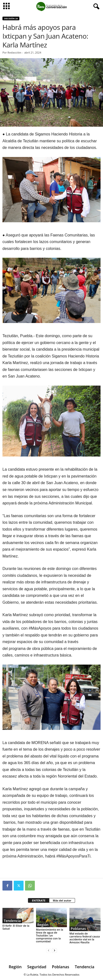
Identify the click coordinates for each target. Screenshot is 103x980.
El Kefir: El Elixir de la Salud (16, 927)
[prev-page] (49, 951)
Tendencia (12, 921)
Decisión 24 (11, 18)
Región (43, 925)
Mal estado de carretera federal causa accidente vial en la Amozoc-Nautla (84, 938)
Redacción (14, 52)
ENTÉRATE (39, 900)
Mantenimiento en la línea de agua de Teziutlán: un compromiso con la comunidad (50, 935)
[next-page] (54, 951)
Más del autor (62, 900)
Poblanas (78, 929)
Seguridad (37, 967)
